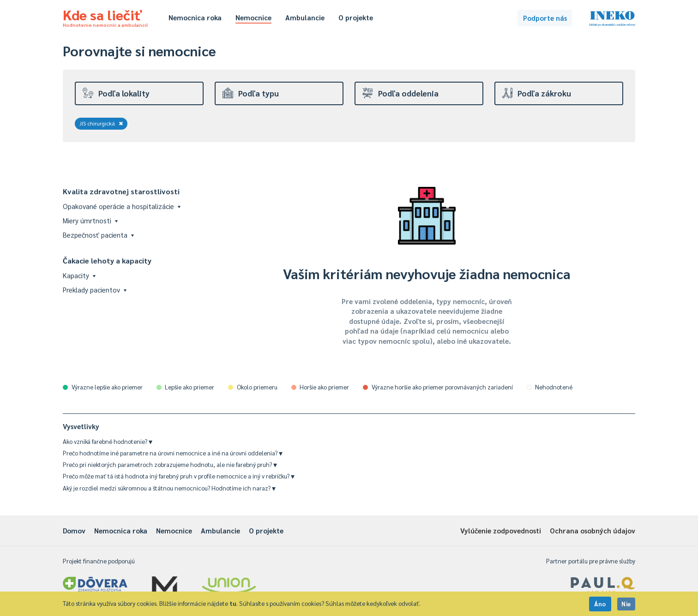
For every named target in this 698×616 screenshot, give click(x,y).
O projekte (356, 17)
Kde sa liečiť (105, 17)
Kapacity (79, 275)
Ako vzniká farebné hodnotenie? (108, 441)
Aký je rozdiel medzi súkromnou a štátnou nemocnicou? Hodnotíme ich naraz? (169, 488)
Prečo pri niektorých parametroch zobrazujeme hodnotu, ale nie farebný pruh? (170, 464)
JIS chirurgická (101, 123)
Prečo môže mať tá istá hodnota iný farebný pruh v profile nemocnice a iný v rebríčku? (179, 476)
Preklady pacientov (95, 290)
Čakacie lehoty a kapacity (107, 260)
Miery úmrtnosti (90, 220)
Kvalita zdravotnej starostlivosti (121, 191)
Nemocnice (253, 17)
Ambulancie (305, 17)
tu (233, 603)
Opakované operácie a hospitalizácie (122, 206)
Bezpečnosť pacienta (98, 235)
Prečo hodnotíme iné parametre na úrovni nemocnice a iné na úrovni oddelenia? (173, 453)
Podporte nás (545, 18)
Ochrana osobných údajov (593, 530)
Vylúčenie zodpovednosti (501, 530)
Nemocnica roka (195, 17)
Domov (74, 530)
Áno (600, 604)
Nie (626, 604)
